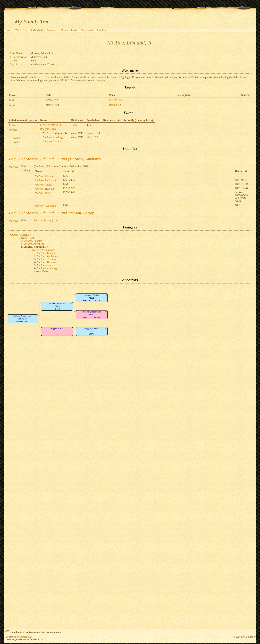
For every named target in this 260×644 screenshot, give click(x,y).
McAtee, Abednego (53, 137)
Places (64, 30)
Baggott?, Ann (48, 129)
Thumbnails (87, 30)
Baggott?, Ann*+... (57, 331)
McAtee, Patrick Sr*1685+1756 (57, 306)
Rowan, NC (116, 105)
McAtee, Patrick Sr (51, 125)
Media (74, 30)
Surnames (52, 30)
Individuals (37, 30)
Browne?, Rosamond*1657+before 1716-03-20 (92, 315)
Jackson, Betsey (43, 220)
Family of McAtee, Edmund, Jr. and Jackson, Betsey (51, 213)
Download (101, 30)
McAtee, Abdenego (45, 206)
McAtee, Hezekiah (45, 189)
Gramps (23, 637)
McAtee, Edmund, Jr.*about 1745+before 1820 (22, 319)
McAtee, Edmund (45, 176)
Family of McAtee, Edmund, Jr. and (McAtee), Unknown (55, 159)
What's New (22, 30)
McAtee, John (43, 193)
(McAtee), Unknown (45, 166)
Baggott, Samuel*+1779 (92, 331)
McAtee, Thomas (52, 141)
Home (9, 30)
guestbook (55, 632)
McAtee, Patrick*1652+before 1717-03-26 (92, 298)
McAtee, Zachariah (45, 180)
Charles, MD (116, 100)
